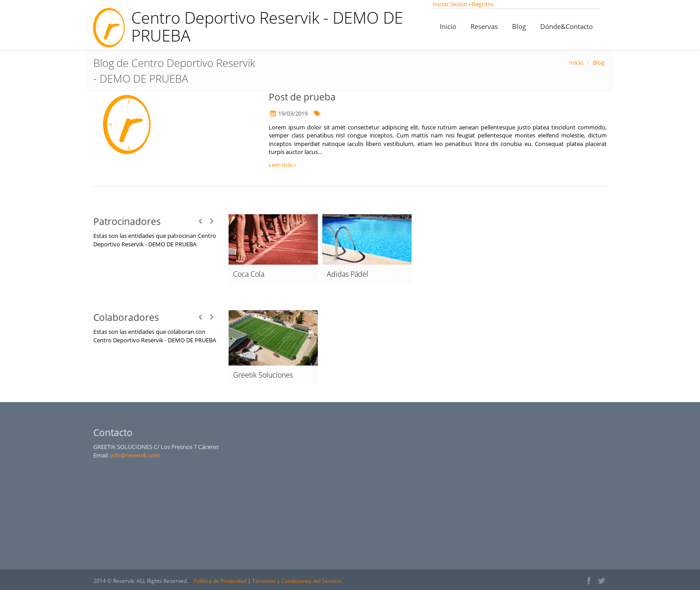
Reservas (484, 26)
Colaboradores (126, 317)
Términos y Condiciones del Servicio (297, 581)
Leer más (282, 165)
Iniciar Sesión (451, 4)
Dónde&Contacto (567, 26)
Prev (201, 221)
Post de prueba (302, 97)
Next (212, 221)
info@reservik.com (135, 455)
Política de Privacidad (220, 581)
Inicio (448, 26)
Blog (519, 26)
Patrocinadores (127, 221)
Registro (483, 4)
